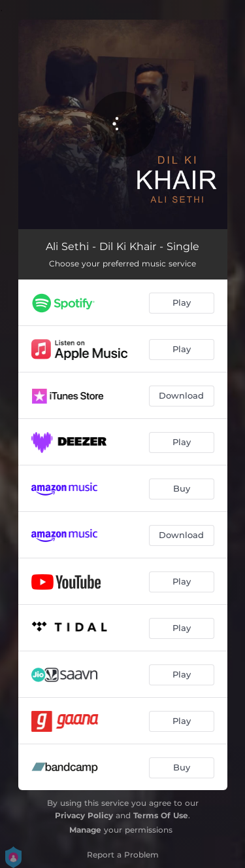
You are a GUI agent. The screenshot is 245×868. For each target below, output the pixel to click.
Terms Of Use (161, 815)
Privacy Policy (84, 815)
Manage (85, 830)
